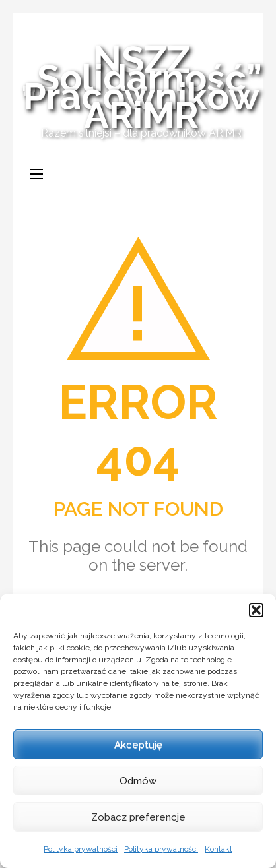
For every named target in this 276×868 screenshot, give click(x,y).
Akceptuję (138, 745)
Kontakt (219, 849)
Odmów (138, 781)
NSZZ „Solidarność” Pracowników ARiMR (141, 87)
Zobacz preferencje (138, 817)
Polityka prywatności (81, 849)
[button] (256, 610)
